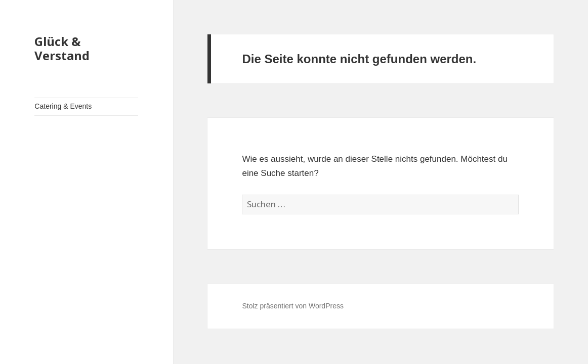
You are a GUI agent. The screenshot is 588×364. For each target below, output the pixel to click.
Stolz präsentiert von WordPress (293, 306)
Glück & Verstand (62, 48)
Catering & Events (63, 106)
